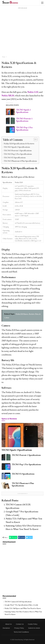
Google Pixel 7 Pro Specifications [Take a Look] (21, 605)
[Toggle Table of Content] (35, 139)
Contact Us (20, 624)
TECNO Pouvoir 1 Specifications (24, 120)
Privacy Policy (19, 628)
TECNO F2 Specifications (15, 157)
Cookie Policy (33, 624)
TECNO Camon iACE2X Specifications (18, 602)
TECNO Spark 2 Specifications (23, 111)
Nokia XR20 (8, 95)
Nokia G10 (33, 92)
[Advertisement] (22, 32)
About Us (9, 624)
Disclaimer (6, 628)
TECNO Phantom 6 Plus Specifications (20, 161)
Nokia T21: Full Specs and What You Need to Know (23, 608)
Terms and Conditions (21, 632)
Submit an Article (34, 628)
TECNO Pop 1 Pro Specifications (24, 129)
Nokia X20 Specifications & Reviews (19, 143)
